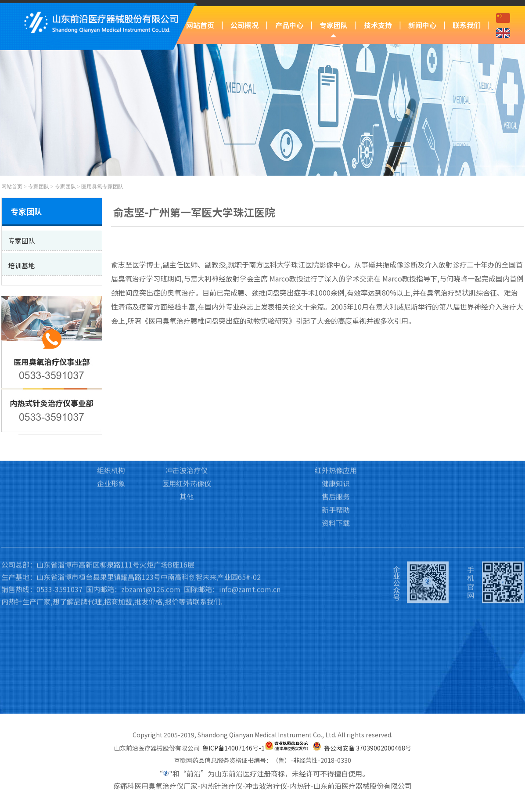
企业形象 (111, 437)
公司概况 (245, 25)
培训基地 (262, 397)
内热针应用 (336, 397)
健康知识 (336, 437)
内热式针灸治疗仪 (187, 411)
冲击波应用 (336, 411)
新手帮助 (336, 463)
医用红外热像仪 (187, 437)
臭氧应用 (336, 384)
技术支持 (378, 25)
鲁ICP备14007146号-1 (234, 748)
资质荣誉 (111, 411)
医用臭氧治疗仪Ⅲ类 (187, 384)
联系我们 (467, 25)
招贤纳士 (482, 411)
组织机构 (111, 424)
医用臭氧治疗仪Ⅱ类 (187, 397)
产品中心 (289, 25)
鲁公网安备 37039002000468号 (368, 748)
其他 (187, 450)
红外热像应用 (336, 424)
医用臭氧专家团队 (102, 187)
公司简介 (111, 384)
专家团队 (334, 25)
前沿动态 (409, 384)
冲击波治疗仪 (187, 424)
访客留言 (482, 397)
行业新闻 (409, 397)
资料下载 (336, 476)
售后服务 (336, 450)
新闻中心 (422, 25)
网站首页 (200, 25)
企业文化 (111, 397)
